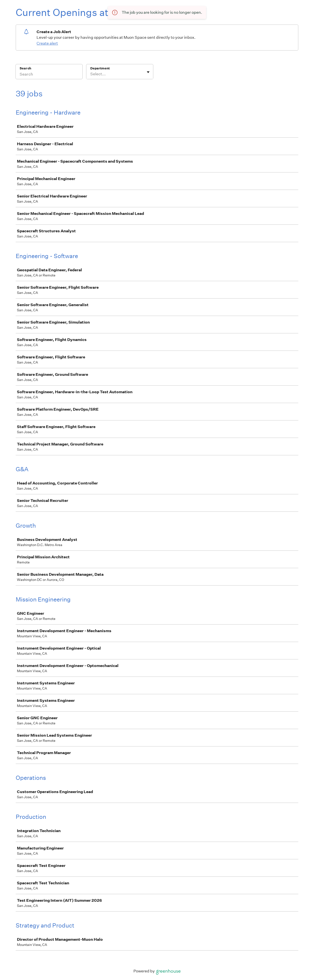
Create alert (47, 43)
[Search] (49, 75)
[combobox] (91, 74)
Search (25, 68)
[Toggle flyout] (148, 72)
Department (100, 68)
